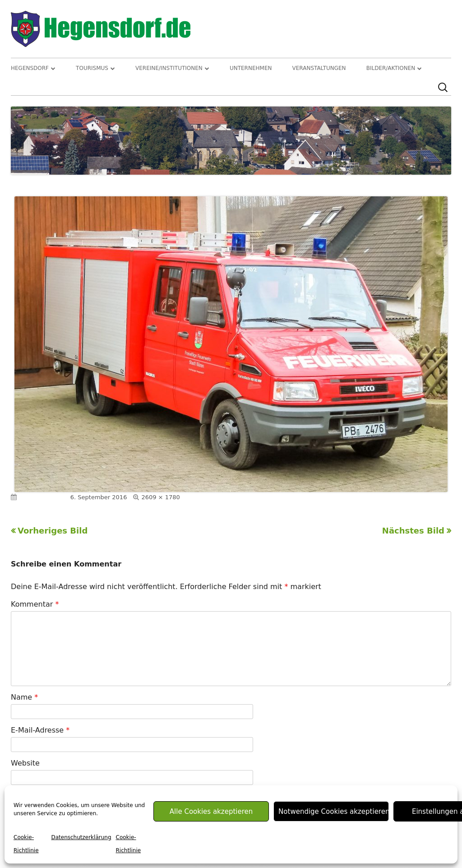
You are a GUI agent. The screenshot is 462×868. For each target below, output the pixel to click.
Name (24, 697)
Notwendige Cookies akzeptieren (334, 812)
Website (25, 763)
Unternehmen (251, 68)
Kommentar (35, 604)
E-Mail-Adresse (40, 730)
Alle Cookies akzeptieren (211, 812)
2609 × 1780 (160, 497)
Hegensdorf (30, 68)
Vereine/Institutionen (169, 68)
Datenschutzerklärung (81, 837)
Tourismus (92, 68)
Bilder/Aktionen (391, 68)
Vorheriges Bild (53, 531)
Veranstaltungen (319, 68)
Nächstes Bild (413, 531)
